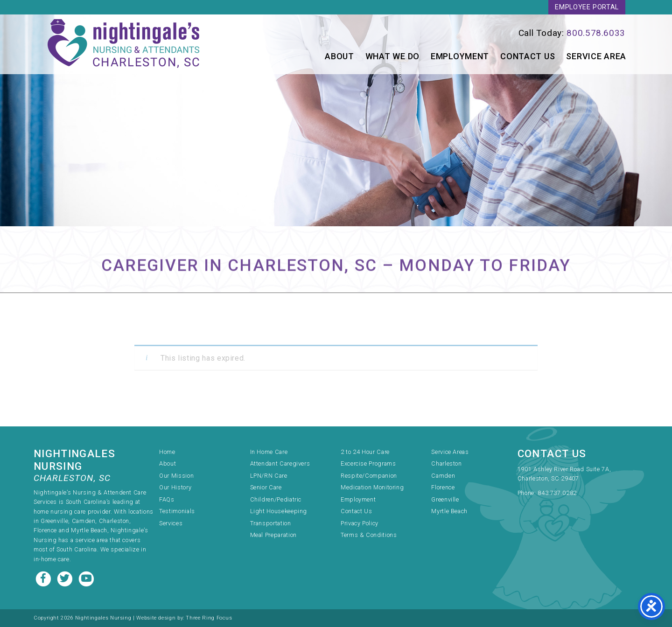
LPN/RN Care (269, 476)
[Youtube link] (86, 578)
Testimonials (177, 511)
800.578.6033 (596, 33)
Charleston (446, 463)
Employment (460, 56)
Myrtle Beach (449, 511)
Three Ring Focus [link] (209, 618)
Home (167, 452)
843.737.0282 (557, 493)
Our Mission (176, 476)
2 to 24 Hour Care (365, 452)
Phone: (528, 493)
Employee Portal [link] (587, 7)
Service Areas (450, 452)
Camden (443, 476)
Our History (175, 487)
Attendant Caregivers (280, 463)
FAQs (167, 499)
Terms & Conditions (369, 535)
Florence (443, 487)
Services (171, 523)
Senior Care (266, 487)
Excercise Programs (368, 463)
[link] (491, 33)
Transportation (271, 523)
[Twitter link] (66, 578)
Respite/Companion (369, 476)
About (339, 56)
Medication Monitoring (372, 487)
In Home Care (269, 452)
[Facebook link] (44, 578)
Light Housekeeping (279, 511)
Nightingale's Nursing (124, 44)
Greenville (445, 499)
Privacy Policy (360, 523)
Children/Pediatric (276, 499)
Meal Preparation (273, 535)
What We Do (392, 56)
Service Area (596, 56)
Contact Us (528, 56)
